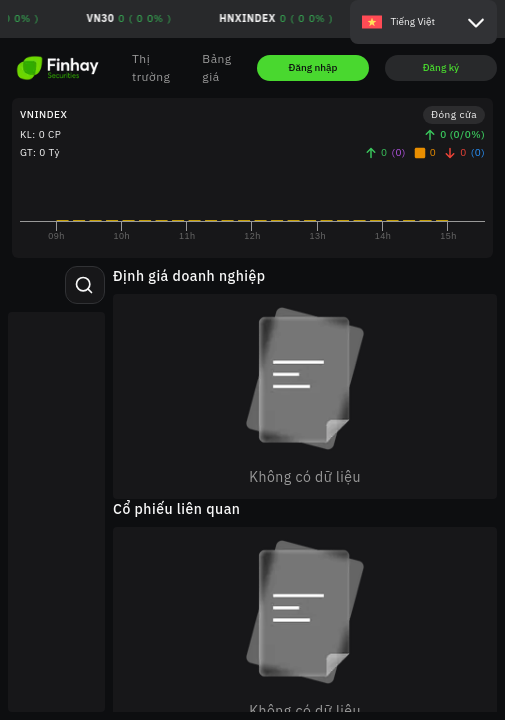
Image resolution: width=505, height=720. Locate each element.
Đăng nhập (313, 67)
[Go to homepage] (58, 68)
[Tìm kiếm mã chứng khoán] (84, 285)
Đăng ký (441, 67)
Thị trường (151, 67)
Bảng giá (216, 67)
